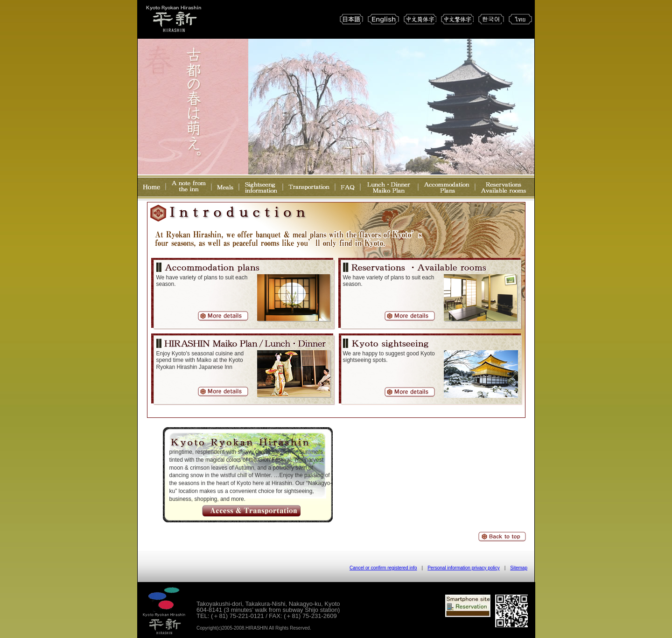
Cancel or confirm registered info (383, 568)
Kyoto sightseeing (387, 345)
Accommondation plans (208, 269)
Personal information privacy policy (464, 568)
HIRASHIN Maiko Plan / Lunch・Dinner (173, 345)
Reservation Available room (417, 269)
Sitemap (519, 568)
